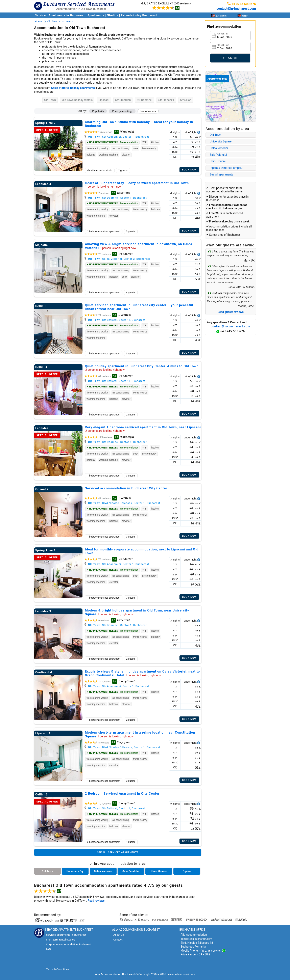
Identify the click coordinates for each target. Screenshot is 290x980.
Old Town (216, 135)
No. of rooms (148, 111)
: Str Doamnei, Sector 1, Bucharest (116, 198)
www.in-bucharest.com (182, 974)
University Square (221, 141)
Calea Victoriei (219, 148)
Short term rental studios (60, 940)
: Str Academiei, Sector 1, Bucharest (117, 137)
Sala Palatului (218, 155)
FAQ (48, 949)
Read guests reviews (231, 312)
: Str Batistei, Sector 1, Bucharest (115, 808)
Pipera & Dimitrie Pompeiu (226, 168)
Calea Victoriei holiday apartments (73, 88)
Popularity (98, 111)
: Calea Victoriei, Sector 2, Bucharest (117, 259)
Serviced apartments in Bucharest (66, 935)
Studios (113, 15)
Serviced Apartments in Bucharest (60, 15)
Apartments (96, 15)
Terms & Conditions (57, 969)
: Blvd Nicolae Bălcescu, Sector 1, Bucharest (122, 503)
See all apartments (222, 174)
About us (119, 935)
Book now (189, 170)
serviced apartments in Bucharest (164, 897)
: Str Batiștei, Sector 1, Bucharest (115, 320)
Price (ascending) (122, 111)
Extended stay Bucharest (139, 15)
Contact (118, 940)
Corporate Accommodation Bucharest (68, 944)
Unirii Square (218, 161)
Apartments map (217, 79)
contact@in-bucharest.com (236, 9)
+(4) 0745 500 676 (210, 951)
